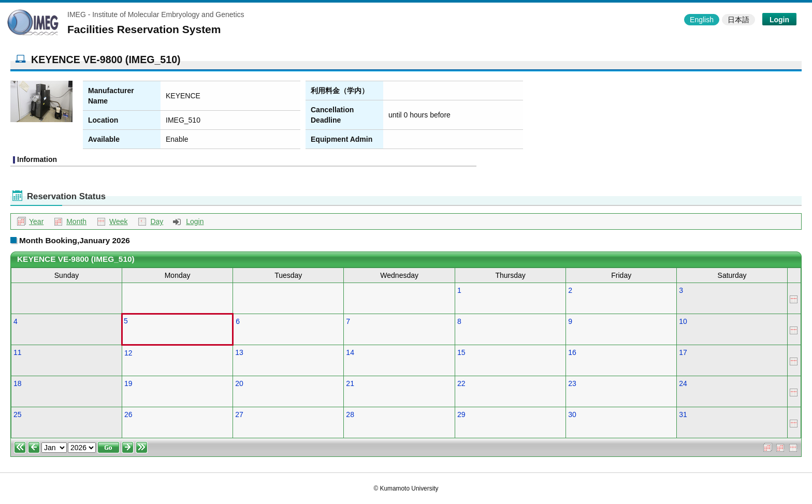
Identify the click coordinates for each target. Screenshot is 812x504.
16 (572, 352)
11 (18, 352)
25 (18, 414)
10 (683, 321)
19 (128, 383)
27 (239, 414)
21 (350, 383)
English (702, 20)
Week (119, 221)
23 (572, 383)
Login (779, 20)
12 (128, 353)
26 (128, 414)
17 (683, 352)
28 (350, 414)
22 (461, 383)
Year (36, 221)
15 (461, 352)
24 (683, 383)
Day (157, 221)
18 (18, 383)
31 (683, 414)
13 (239, 352)
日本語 (738, 20)
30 (572, 414)
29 (461, 414)
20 (239, 383)
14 (350, 352)
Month (76, 221)
